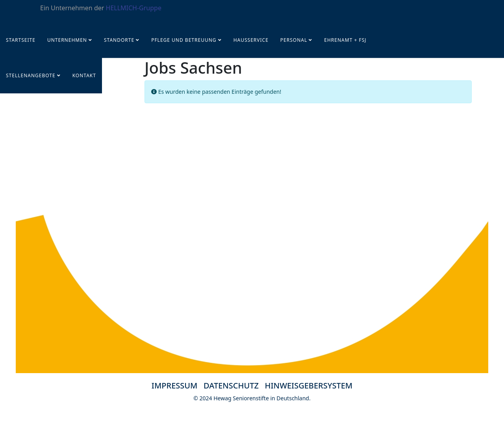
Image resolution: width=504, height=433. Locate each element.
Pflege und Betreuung (185, 40)
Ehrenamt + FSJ (345, 40)
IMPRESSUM (175, 386)
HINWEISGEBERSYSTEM (309, 386)
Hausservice (251, 40)
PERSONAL (294, 40)
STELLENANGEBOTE (31, 75)
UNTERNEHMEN (67, 40)
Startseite (21, 40)
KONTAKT (84, 75)
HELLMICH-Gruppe (134, 8)
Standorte (119, 40)
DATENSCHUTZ (234, 386)
